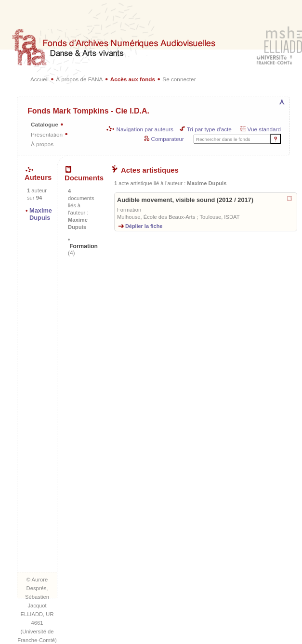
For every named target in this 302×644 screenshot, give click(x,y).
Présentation (47, 134)
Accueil (39, 79)
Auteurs (38, 174)
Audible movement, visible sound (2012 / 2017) (185, 200)
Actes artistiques (145, 170)
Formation (83, 250)
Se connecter (179, 79)
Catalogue (45, 124)
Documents (84, 174)
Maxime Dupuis (41, 214)
